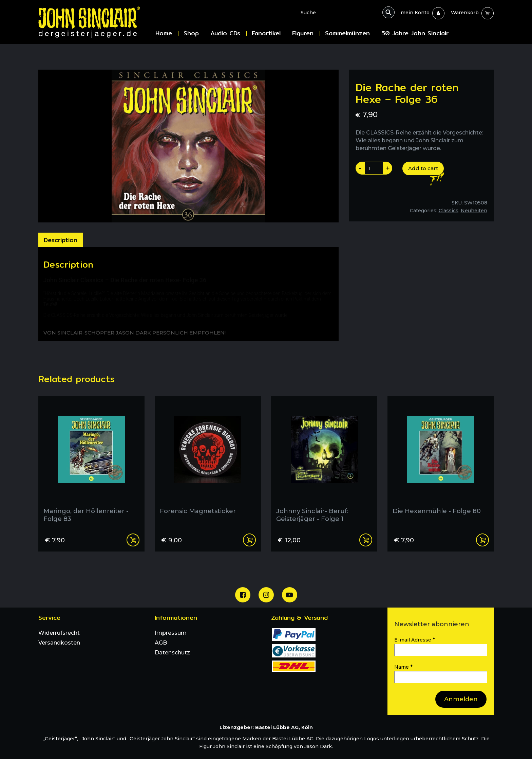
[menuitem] (415, 13)
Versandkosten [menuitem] (59, 643)
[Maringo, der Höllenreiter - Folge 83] (91, 462)
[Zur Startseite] (94, 22)
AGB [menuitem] (161, 643)
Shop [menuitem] (191, 33)
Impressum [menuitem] (171, 633)
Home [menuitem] (164, 33)
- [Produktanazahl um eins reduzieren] (360, 168)
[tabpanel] (188, 294)
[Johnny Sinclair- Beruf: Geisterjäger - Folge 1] (324, 462)
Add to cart (423, 168)
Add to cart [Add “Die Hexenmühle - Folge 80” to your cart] (482, 540)
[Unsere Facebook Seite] (243, 595)
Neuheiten (474, 211)
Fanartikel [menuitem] (266, 33)
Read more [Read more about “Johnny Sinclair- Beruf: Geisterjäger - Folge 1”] (366, 540)
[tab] (61, 240)
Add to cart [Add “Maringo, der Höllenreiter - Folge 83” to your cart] (133, 540)
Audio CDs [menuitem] (225, 33)
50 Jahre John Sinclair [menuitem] (415, 33)
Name (403, 667)
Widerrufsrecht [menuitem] (59, 633)
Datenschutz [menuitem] (172, 653)
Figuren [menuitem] (303, 33)
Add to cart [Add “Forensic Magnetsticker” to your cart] (249, 540)
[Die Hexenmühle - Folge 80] (441, 462)
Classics (449, 211)
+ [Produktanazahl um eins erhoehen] (388, 168)
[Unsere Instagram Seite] (266, 595)
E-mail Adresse (415, 640)
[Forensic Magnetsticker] (208, 462)
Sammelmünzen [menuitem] (347, 33)
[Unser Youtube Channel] (290, 595)
